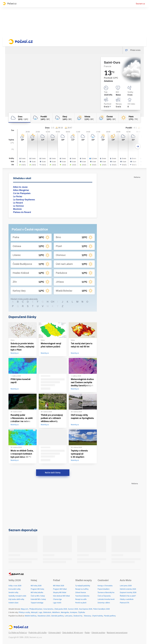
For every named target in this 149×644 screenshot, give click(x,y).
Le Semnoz (18, 206)
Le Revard (18, 203)
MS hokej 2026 (36, 586)
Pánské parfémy (110, 616)
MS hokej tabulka (37, 593)
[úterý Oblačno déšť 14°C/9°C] (64, 118)
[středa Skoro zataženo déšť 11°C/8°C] (85, 118)
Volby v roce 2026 (15, 586)
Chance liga (57, 599)
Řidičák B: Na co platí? (128, 596)
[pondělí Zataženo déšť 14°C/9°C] (41, 118)
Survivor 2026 (73, 609)
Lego (40, 612)
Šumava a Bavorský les (106, 593)
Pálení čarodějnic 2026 (101, 609)
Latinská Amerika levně (106, 599)
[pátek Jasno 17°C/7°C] (130, 118)
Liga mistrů (57, 603)
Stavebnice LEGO (44, 616)
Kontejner (74, 612)
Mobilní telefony (31, 616)
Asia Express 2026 (86, 609)
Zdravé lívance (81, 593)
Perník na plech (81, 603)
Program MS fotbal (60, 589)
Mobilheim (56, 612)
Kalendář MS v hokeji (38, 599)
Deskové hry (78, 616)
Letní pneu (69, 616)
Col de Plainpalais (22, 193)
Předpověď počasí (36, 609)
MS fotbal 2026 (59, 586)
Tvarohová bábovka (82, 596)
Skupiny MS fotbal (60, 593)
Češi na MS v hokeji (38, 596)
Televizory (87, 616)
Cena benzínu (48, 609)
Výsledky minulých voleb (17, 596)
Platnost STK (125, 603)
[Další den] (138, 146)
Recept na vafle (81, 599)
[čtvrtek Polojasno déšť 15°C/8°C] (107, 118)
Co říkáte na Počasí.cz (18, 633)
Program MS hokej (37, 589)
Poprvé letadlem (104, 589)
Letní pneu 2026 (126, 586)
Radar (87, 633)
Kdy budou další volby (16, 599)
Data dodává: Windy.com (73, 633)
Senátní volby (13, 593)
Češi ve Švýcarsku (104, 596)
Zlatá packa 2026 (61, 609)
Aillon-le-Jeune (20, 187)
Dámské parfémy (57, 616)
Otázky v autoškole (127, 599)
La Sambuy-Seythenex (24, 200)
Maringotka (65, 612)
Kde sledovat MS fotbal (61, 596)
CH (53, 302)
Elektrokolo (47, 612)
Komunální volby (15, 589)
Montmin (17, 209)
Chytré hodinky (97, 616)
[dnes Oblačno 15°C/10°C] (19, 118)
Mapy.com (25, 609)
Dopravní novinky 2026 (128, 593)
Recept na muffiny (82, 589)
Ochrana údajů (55, 633)
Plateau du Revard (22, 212)
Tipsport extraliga (37, 603)
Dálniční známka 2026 (128, 589)
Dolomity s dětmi (104, 603)
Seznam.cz (140, 4)
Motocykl (34, 612)
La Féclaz (18, 196)
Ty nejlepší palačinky (83, 586)
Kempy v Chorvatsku (105, 586)
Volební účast (13, 603)
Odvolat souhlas (98, 633)
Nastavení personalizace (117, 633)
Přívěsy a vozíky (24, 612)
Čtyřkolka (82, 612)
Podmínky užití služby (38, 633)
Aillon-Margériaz (21, 190)
